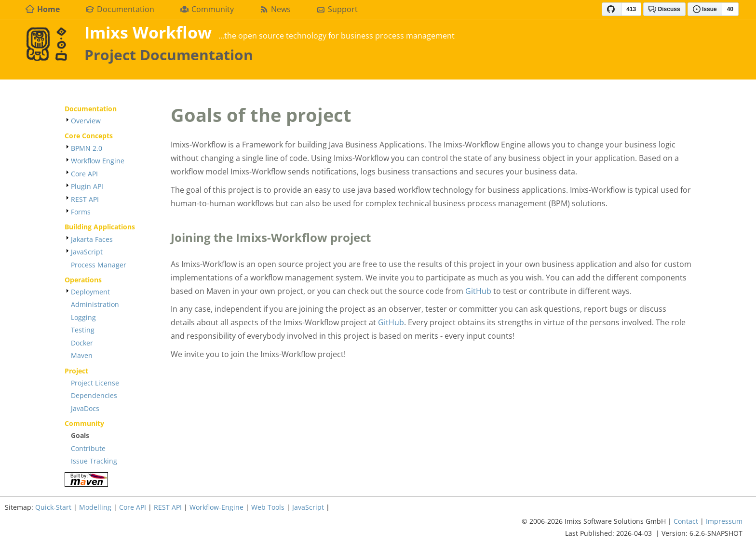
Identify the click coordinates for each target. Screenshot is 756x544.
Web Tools (268, 507)
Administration (95, 304)
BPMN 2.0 (87, 148)
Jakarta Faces (92, 239)
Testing (83, 330)
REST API (85, 199)
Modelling (95, 507)
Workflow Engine (98, 161)
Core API (84, 174)
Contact (686, 521)
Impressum (724, 521)
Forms (81, 212)
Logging (83, 317)
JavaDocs (85, 408)
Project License (95, 383)
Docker (82, 343)
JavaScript (87, 252)
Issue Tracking (94, 461)
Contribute (88, 448)
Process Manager (99, 265)
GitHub (478, 291)
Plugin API (87, 186)
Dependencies (94, 395)
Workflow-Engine (216, 507)
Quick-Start (53, 507)
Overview (86, 121)
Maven (82, 355)
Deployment (90, 292)
